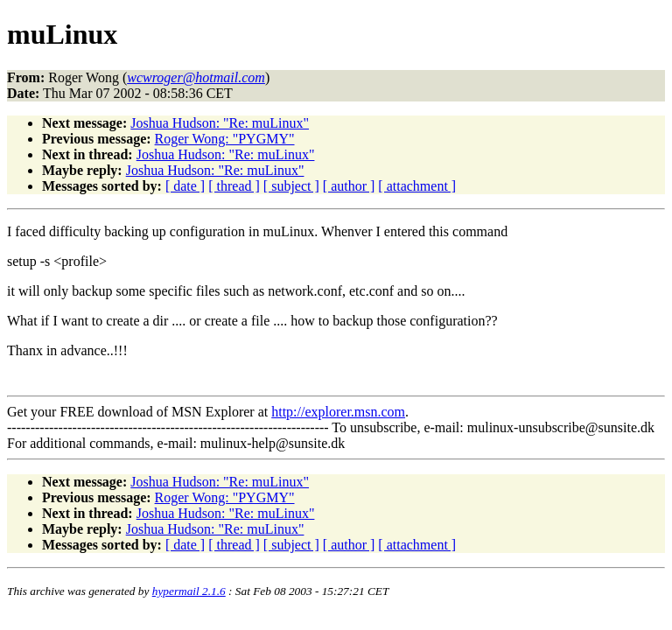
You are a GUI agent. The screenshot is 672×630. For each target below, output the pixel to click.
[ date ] (185, 186)
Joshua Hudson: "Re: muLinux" (220, 123)
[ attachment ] (417, 186)
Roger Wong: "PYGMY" (225, 139)
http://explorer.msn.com (338, 412)
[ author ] (349, 186)
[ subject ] (291, 186)
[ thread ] (234, 186)
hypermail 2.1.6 (189, 591)
